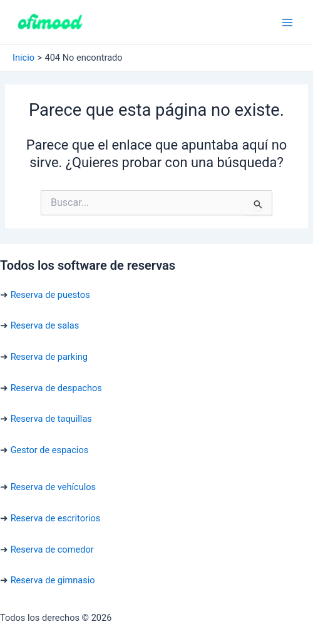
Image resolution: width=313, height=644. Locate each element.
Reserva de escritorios (56, 518)
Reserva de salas (45, 325)
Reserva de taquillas (51, 419)
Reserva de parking (49, 357)
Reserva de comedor (52, 549)
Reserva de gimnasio (53, 580)
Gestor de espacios (50, 450)
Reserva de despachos (56, 388)
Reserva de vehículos (54, 487)
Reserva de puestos (50, 295)
